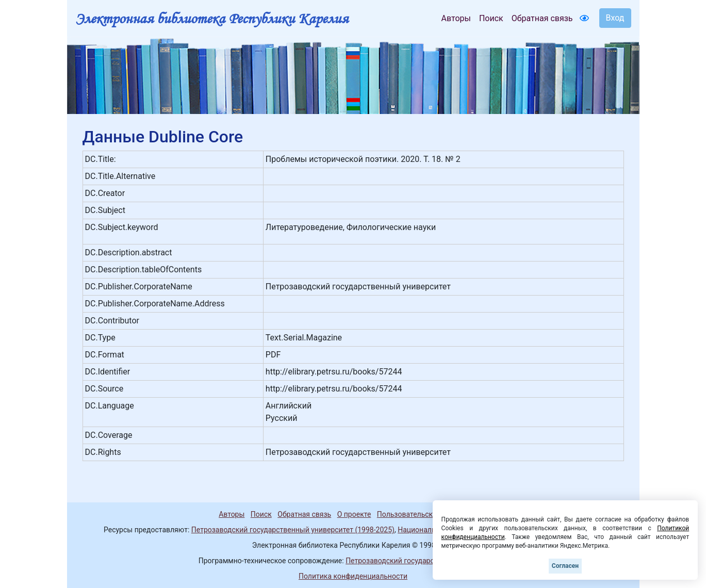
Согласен (565, 566)
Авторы (456, 18)
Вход (615, 18)
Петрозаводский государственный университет (426, 561)
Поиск (491, 18)
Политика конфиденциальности (353, 576)
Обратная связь (542, 18)
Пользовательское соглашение (430, 514)
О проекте (354, 514)
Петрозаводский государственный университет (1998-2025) (293, 530)
